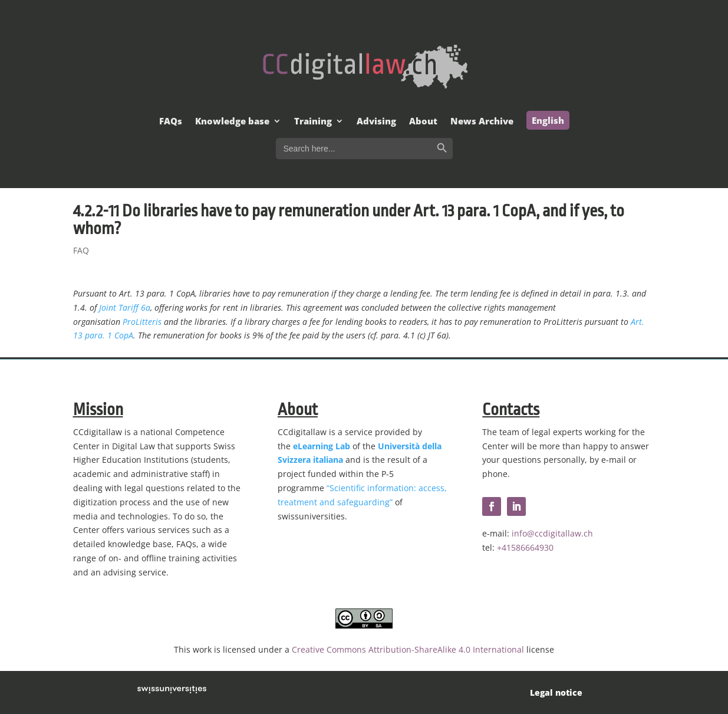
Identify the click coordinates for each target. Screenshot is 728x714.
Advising (376, 122)
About (423, 122)
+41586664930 (525, 547)
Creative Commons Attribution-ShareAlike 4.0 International (408, 649)
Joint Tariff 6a (125, 307)
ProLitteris (142, 322)
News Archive (482, 122)
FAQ (81, 250)
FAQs (171, 122)
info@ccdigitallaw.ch (552, 533)
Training (313, 122)
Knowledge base (232, 122)
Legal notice (556, 692)
